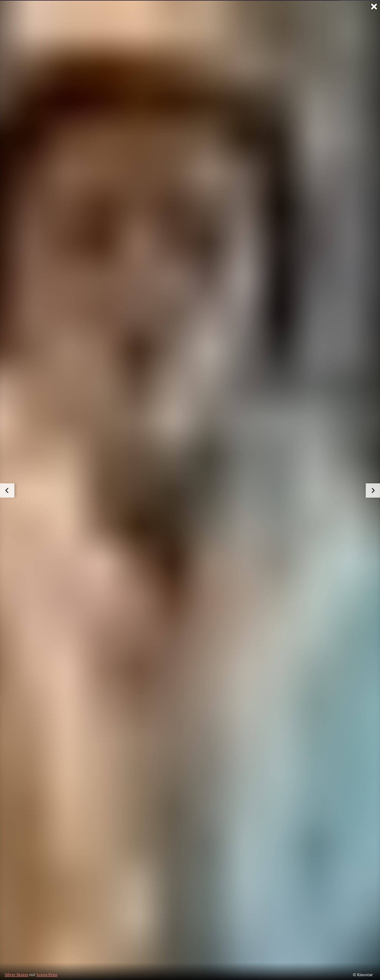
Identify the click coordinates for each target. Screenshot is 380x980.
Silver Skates (17, 975)
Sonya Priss (47, 975)
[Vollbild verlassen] (374, 7)
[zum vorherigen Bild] (7, 490)
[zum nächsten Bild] (373, 490)
